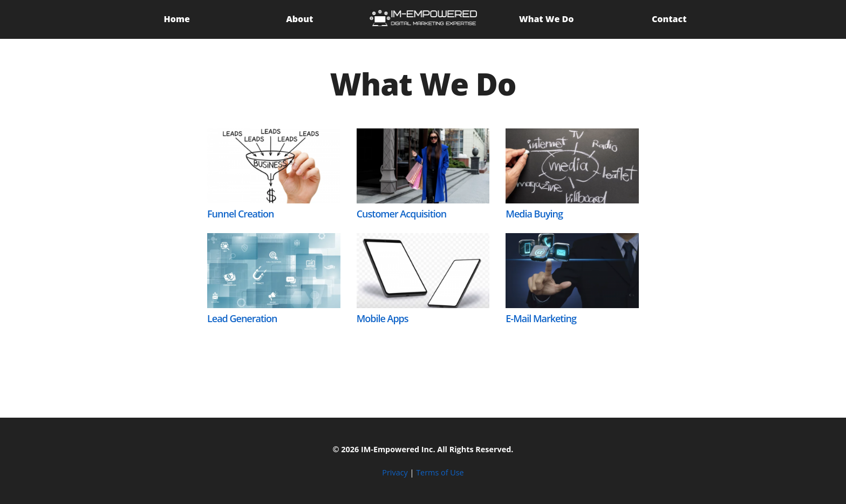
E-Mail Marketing (541, 318)
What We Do (546, 19)
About (299, 19)
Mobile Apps (383, 318)
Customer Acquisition (402, 214)
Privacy (395, 472)
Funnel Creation (241, 214)
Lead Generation (242, 318)
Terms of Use (440, 472)
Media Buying (534, 214)
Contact (669, 19)
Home (177, 19)
